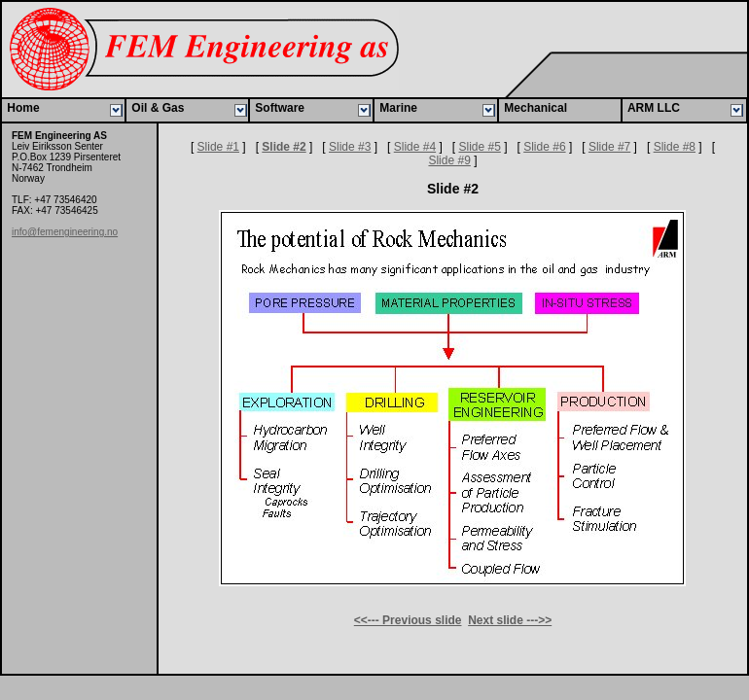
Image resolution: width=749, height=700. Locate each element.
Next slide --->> (510, 620)
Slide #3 (350, 147)
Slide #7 (609, 147)
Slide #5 (479, 147)
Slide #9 (449, 160)
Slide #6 (544, 147)
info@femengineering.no (65, 232)
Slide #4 (415, 147)
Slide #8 (675, 147)
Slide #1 (218, 147)
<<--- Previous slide (408, 620)
